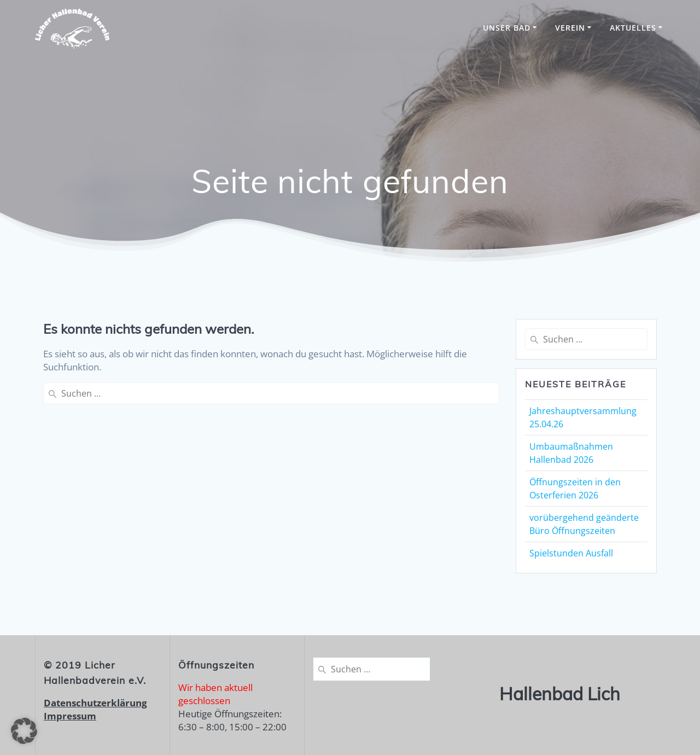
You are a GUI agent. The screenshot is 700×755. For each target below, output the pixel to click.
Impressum (70, 716)
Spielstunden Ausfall (571, 553)
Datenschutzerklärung (95, 703)
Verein (570, 28)
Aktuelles (633, 28)
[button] (24, 731)
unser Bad (507, 28)
